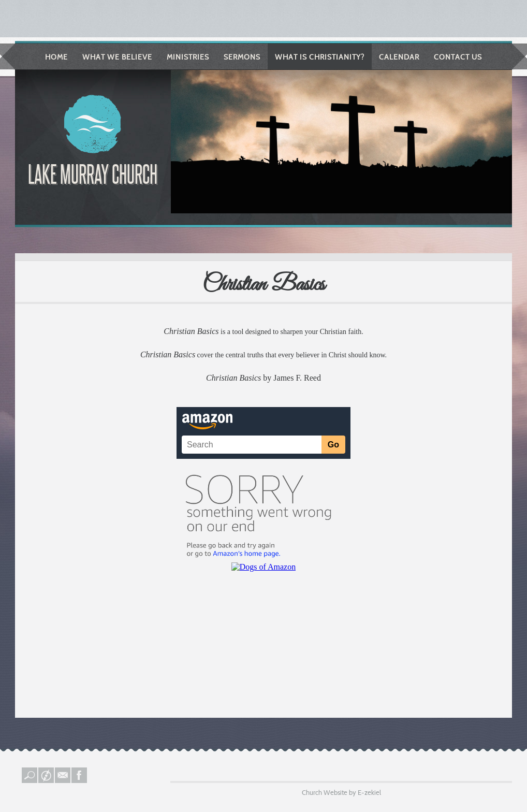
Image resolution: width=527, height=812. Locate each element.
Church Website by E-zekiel (341, 792)
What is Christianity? (320, 57)
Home (56, 57)
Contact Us (458, 57)
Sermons (242, 57)
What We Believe (117, 57)
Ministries (188, 57)
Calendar (399, 57)
